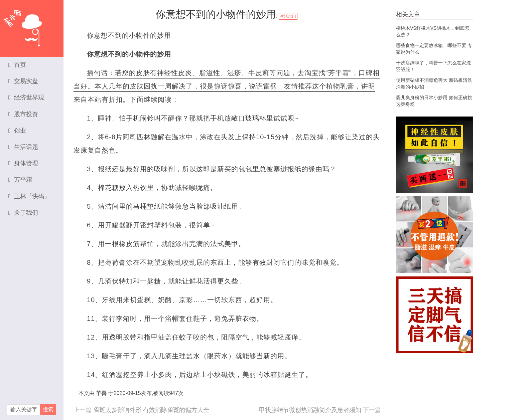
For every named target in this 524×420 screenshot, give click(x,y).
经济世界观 (26, 97)
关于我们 (23, 213)
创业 (17, 131)
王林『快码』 (29, 196)
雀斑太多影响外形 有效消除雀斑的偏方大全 (151, 410)
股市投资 (23, 114)
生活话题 (23, 147)
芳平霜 (20, 180)
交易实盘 (23, 81)
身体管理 (23, 163)
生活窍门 (288, 16)
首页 (17, 65)
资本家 (32, 25)
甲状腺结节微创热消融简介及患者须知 (310, 410)
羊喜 (101, 393)
